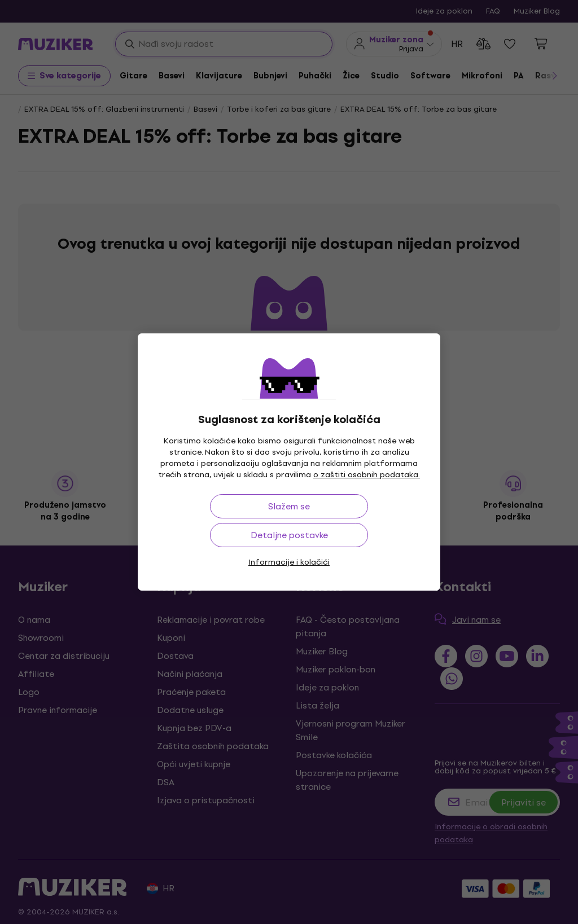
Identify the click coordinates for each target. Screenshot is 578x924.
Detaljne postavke (289, 535)
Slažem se (289, 506)
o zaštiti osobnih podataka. (367, 475)
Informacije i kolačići (289, 562)
